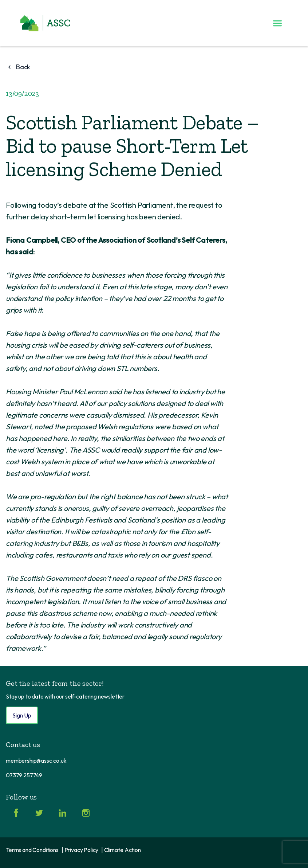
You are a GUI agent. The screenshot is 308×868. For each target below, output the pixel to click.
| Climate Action (121, 850)
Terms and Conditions (32, 850)
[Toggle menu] (277, 23)
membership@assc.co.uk (36, 761)
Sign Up (22, 715)
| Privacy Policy (80, 850)
